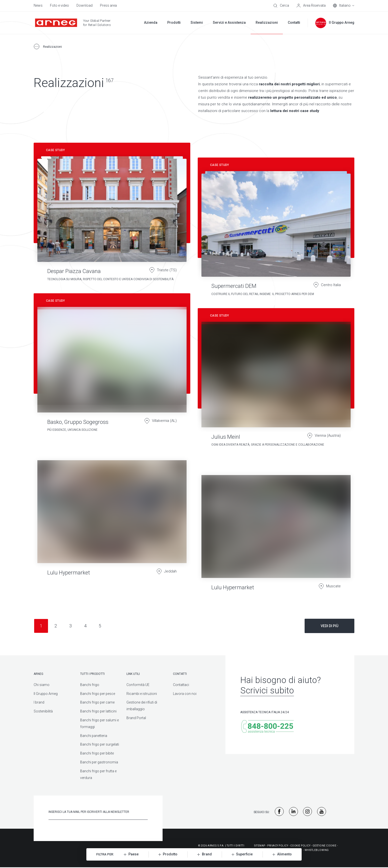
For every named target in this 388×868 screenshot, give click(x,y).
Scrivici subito (267, 691)
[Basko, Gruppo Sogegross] (112, 365)
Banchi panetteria (94, 736)
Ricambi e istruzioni (142, 694)
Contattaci (181, 685)
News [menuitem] (38, 5)
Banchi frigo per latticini (98, 711)
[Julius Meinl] (276, 380)
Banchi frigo (90, 685)
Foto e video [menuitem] (60, 5)
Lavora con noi (185, 694)
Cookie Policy (300, 846)
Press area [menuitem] (108, 5)
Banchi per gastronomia (99, 762)
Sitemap (260, 846)
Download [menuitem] (85, 5)
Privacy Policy (278, 846)
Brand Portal (136, 718)
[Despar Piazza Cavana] (112, 214)
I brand (39, 702)
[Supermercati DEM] (276, 229)
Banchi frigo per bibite (97, 753)
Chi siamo (42, 685)
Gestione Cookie (325, 846)
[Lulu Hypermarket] (112, 522)
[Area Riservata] (311, 6)
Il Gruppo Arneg (46, 694)
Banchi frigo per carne (97, 702)
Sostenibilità (43, 711)
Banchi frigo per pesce (98, 694)
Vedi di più (329, 626)
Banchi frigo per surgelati (100, 744)
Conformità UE (138, 685)
